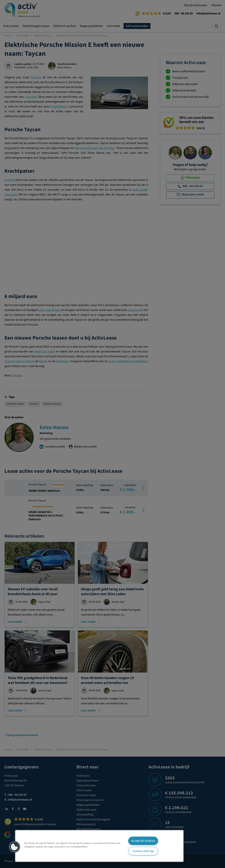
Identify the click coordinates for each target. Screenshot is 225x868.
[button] (14, 847)
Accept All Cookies (143, 841)
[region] (99, 846)
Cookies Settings (143, 851)
